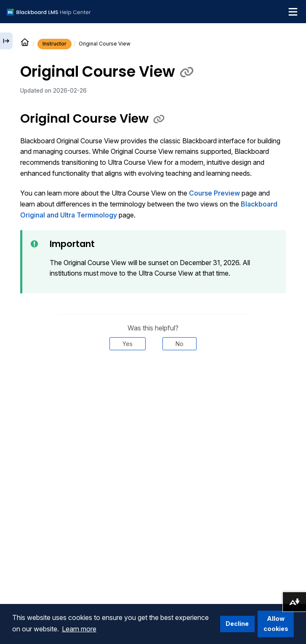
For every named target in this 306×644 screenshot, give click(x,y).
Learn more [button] (79, 629)
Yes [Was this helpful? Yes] (128, 344)
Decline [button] (237, 624)
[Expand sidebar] (6, 41)
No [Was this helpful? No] (180, 344)
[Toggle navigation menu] (293, 12)
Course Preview (214, 193)
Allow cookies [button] (276, 624)
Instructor (55, 44)
